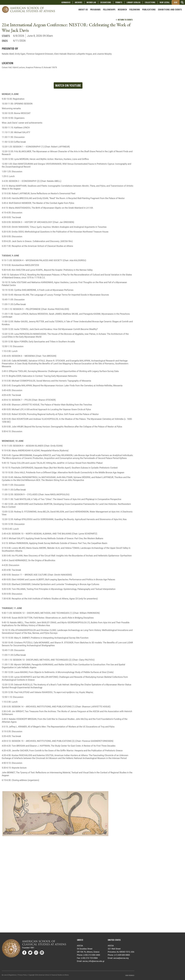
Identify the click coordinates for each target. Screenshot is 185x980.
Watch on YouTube (68, 85)
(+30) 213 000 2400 (92, 955)
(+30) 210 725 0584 (89, 958)
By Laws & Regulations (9, 975)
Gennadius (66, 2)
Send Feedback (130, 975)
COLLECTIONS (150, 2)
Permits (119, 2)
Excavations (106, 2)
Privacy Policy (22, 975)
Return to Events (124, 20)
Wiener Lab (91, 2)
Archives (79, 2)
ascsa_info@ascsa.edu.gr (94, 961)
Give (176, 2)
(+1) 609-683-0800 (122, 955)
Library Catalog (133, 2)
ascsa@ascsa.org (121, 958)
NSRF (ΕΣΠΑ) (165, 2)
